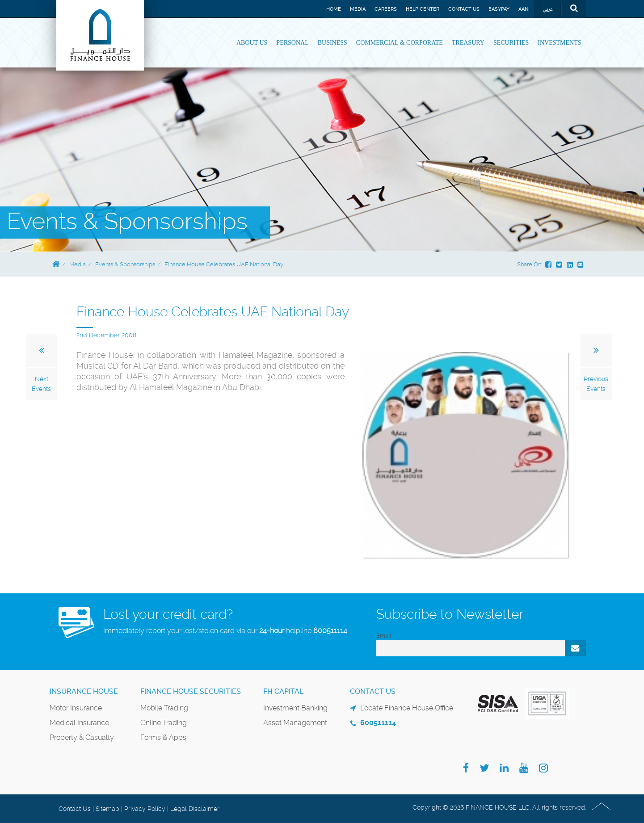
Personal (292, 43)
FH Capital (283, 691)
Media (358, 9)
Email (384, 636)
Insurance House (84, 691)
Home (334, 9)
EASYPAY (499, 9)
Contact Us (464, 9)
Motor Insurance (76, 708)
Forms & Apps (163, 737)
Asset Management (295, 723)
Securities (511, 43)
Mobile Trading (164, 708)
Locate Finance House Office (407, 708)
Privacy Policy (145, 809)
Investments (559, 43)
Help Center (423, 9)
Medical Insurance (79, 723)
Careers (386, 9)
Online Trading (164, 723)
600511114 (330, 631)
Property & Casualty (82, 737)
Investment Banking (295, 708)
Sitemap (107, 809)
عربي (548, 10)
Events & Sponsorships (125, 264)
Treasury (468, 43)
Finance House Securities (191, 691)
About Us (252, 43)
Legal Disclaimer (195, 809)
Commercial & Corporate (400, 43)
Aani (524, 9)
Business (333, 43)
